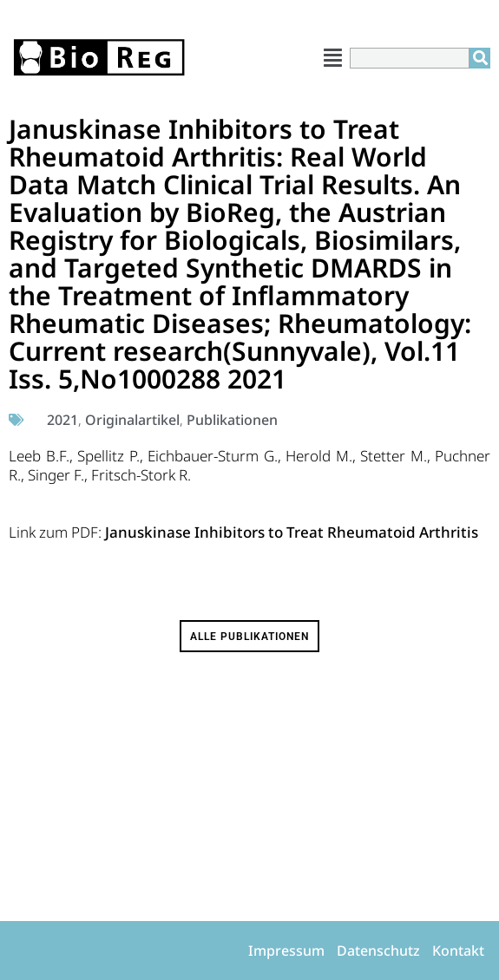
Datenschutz (378, 951)
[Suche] (480, 58)
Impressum (286, 951)
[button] (333, 58)
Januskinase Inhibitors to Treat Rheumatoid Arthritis (292, 532)
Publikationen (232, 420)
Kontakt (458, 951)
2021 (62, 420)
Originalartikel (132, 420)
